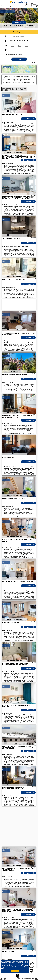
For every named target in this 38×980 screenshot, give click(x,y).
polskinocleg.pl (19, 2)
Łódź (4, 96)
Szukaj (19, 59)
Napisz (36, 979)
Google (26, 961)
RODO (3, 968)
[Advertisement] (19, 827)
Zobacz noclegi (28, 119)
